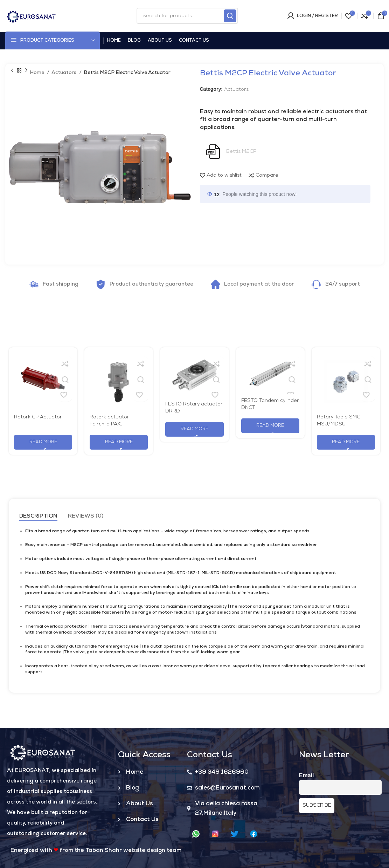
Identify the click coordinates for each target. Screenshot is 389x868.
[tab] (38, 516)
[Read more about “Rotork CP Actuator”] (43, 442)
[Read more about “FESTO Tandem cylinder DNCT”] (270, 426)
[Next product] (26, 71)
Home (37, 73)
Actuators (64, 73)
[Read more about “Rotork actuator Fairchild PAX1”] (119, 442)
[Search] (187, 16)
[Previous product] (12, 71)
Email (307, 775)
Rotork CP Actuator (38, 417)
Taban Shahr (104, 850)
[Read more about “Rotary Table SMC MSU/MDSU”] (346, 442)
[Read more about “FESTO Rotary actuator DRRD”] (194, 429)
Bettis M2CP (241, 152)
